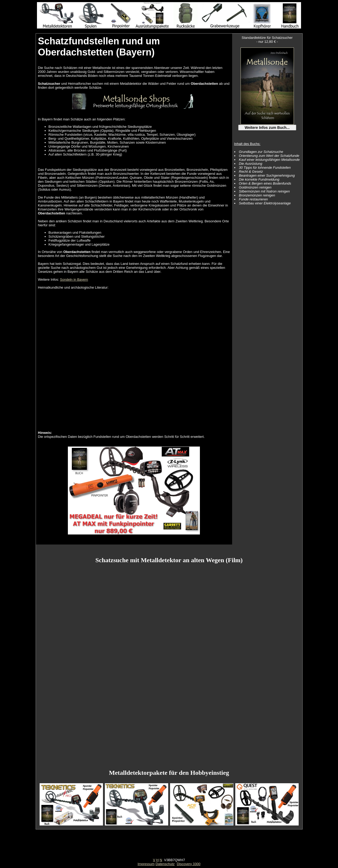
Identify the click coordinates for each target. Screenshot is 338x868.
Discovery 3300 (189, 864)
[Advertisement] (169, 846)
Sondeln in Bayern (74, 280)
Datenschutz (165, 864)
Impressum (146, 864)
